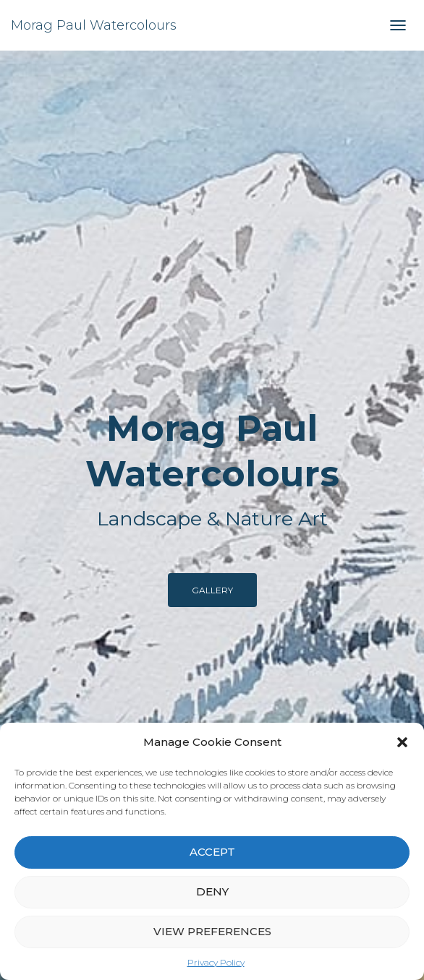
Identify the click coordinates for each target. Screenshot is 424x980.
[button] (402, 742)
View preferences (212, 931)
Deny (212, 891)
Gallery (212, 590)
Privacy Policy (216, 962)
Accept (212, 852)
